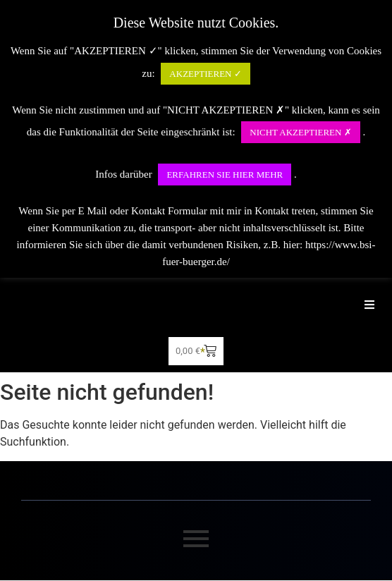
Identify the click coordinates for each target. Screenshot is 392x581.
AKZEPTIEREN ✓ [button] (205, 74)
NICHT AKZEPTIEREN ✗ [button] (300, 132)
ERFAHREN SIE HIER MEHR (225, 175)
